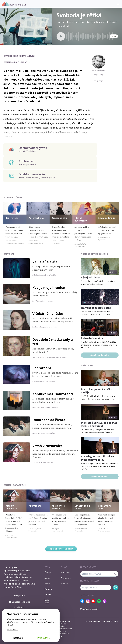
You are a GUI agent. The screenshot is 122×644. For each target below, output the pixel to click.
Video (47, 583)
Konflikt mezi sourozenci (53, 394)
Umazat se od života (49, 420)
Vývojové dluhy (90, 277)
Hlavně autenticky (81, 219)
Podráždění (42, 368)
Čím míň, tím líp (106, 218)
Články (48, 572)
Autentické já (36, 218)
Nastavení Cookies (111, 621)
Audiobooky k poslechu (94, 254)
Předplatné (19, 596)
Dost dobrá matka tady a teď (53, 342)
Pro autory (66, 578)
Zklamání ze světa (92, 338)
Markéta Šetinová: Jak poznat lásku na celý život (99, 424)
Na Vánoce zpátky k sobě (96, 308)
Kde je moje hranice (49, 287)
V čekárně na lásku (48, 313)
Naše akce (47, 601)
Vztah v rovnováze (47, 446)
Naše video (87, 366)
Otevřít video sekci (100, 476)
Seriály (48, 594)
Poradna (48, 589)
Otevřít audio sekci (100, 355)
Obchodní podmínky (92, 621)
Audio (47, 578)
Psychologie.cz (14, 4)
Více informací (12, 630)
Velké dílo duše (45, 262)
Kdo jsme (65, 572)
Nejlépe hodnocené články (61, 549)
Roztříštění (12, 218)
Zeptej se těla (59, 218)
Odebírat (116, 588)
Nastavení (18, 638)
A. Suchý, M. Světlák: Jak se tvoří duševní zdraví (97, 458)
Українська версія (89, 609)
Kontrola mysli (27, 56)
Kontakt (64, 583)
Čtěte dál (9, 254)
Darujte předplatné (19, 602)
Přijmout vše (44, 638)
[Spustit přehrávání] (61, 36)
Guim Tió (12, 42)
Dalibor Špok (99, 71)
